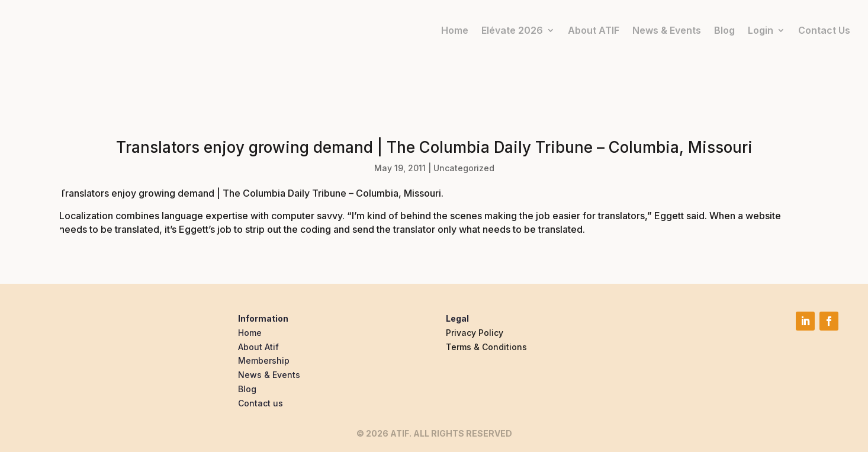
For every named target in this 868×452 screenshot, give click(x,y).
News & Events (667, 30)
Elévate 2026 (512, 30)
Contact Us (824, 30)
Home (455, 30)
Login (761, 30)
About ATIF (594, 30)
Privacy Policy (475, 333)
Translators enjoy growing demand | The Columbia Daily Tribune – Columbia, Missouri (250, 193)
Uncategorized (464, 168)
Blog (724, 30)
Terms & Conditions (486, 347)
